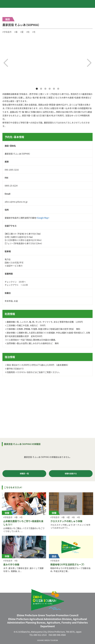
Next (89, 63)
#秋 (28, 32)
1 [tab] (37, 89)
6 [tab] (58, 89)
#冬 (34, 32)
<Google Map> (43, 218)
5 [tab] (54, 89)
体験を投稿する (71, 474)
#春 (16, 32)
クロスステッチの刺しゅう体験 (66, 521)
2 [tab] (41, 89)
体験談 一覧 (24, 474)
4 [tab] (50, 89)
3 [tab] (45, 89)
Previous (6, 63)
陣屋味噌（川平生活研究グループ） (67, 564)
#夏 (22, 32)
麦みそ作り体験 (11, 564)
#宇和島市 (7, 32)
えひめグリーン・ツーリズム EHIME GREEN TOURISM (14, 4)
